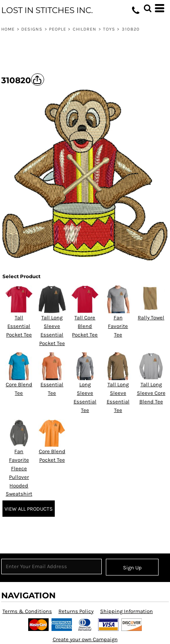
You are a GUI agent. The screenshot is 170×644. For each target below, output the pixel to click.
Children (85, 29)
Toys (109, 29)
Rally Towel (151, 318)
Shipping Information (126, 611)
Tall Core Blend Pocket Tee (85, 326)
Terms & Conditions (27, 611)
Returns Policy (76, 611)
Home (8, 29)
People (58, 29)
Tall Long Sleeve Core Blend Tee (151, 393)
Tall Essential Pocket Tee (19, 326)
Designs (32, 29)
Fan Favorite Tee (118, 326)
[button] (148, 8)
